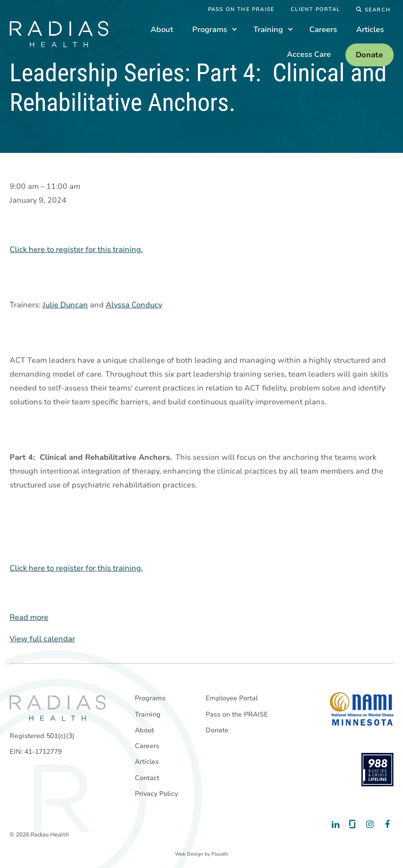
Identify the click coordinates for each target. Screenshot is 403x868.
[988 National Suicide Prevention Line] (377, 770)
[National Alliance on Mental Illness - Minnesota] (362, 709)
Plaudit (220, 854)
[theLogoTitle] (59, 34)
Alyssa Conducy (134, 305)
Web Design (189, 854)
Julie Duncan (65, 305)
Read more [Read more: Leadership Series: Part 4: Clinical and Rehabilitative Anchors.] (29, 618)
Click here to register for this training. (76, 250)
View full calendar (42, 639)
